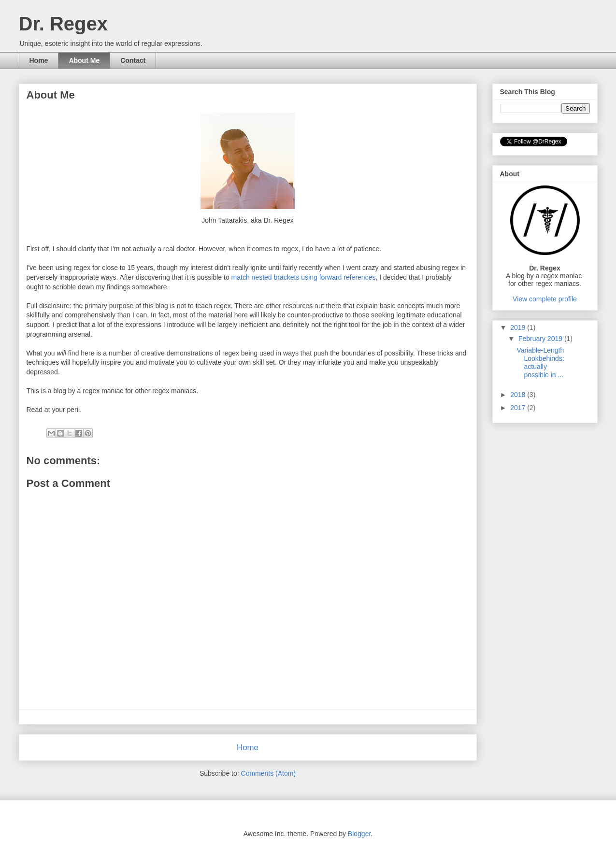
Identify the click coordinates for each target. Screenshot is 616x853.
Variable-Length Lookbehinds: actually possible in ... (540, 362)
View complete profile (545, 299)
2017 (519, 408)
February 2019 (541, 339)
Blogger (359, 834)
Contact (133, 60)
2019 (519, 327)
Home (39, 60)
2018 (519, 395)
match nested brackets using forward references (304, 277)
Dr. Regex (64, 24)
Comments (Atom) (269, 773)
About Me (84, 60)
